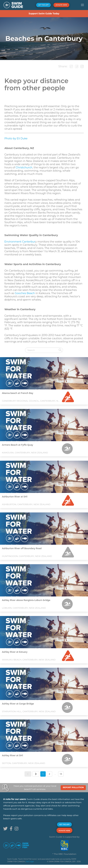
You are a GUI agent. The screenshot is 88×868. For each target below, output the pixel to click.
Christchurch (24, 167)
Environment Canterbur (20, 242)
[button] (82, 5)
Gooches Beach (25, 293)
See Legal (30, 861)
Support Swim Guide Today (44, 14)
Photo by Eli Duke (16, 138)
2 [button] (49, 774)
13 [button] (61, 774)
